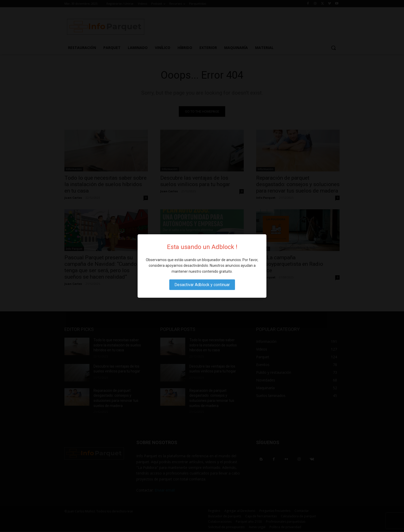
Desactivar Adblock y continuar (202, 285)
